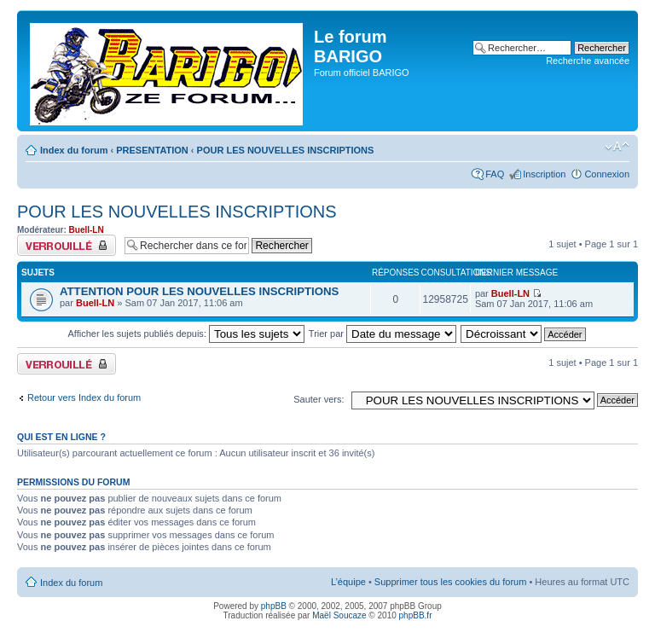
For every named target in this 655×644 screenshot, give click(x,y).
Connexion (607, 174)
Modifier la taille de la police (617, 147)
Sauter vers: (319, 399)
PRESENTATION (152, 150)
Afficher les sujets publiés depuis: (186, 334)
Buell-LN (87, 230)
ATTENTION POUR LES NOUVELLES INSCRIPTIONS (199, 291)
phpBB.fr (416, 615)
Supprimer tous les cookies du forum (451, 582)
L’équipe (348, 582)
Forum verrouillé (67, 245)
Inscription (544, 174)
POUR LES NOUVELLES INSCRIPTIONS (286, 150)
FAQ (495, 174)
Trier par (383, 334)
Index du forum (74, 150)
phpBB (274, 606)
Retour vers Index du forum (84, 397)
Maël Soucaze (339, 615)
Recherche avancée (588, 61)
